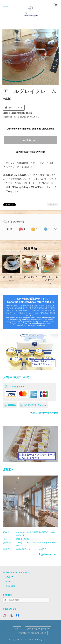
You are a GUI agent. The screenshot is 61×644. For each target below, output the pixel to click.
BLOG (8, 582)
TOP (17, 629)
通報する (53, 204)
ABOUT (9, 577)
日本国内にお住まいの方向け (31, 152)
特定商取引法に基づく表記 (32, 633)
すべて (9, 229)
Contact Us (11, 586)
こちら (36, 117)
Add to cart (30, 140)
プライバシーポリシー (38, 629)
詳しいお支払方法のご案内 (45, 413)
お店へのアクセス (49, 555)
